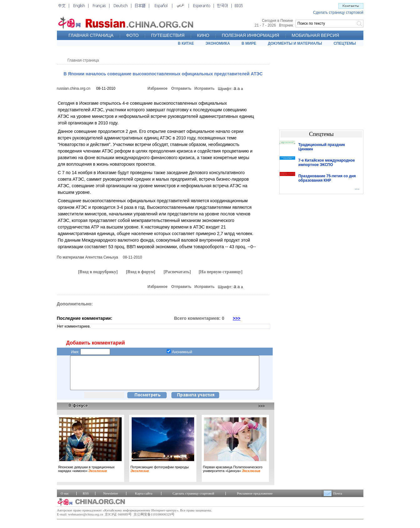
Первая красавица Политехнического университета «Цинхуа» (233, 475)
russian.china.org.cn (74, 88)
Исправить (205, 88)
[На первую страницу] (220, 272)
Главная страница (83, 60)
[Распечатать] (177, 272)
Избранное (158, 88)
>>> (237, 318)
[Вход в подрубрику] (98, 272)
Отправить (181, 88)
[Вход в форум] (141, 272)
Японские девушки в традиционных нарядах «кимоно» (86, 475)
